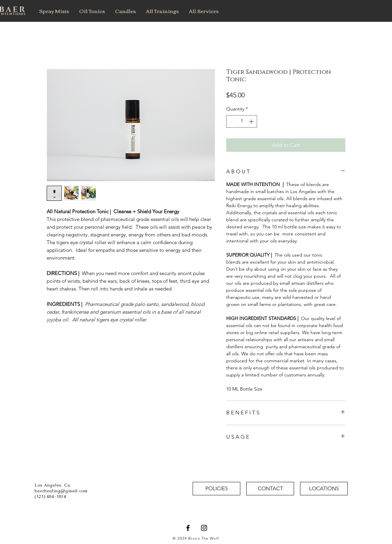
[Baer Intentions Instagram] (204, 528)
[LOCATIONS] (324, 489)
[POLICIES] (216, 489)
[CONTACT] (270, 489)
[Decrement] (231, 121)
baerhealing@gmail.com (61, 491)
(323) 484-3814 (50, 497)
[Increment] (252, 121)
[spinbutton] (242, 121)
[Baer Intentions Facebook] (188, 528)
